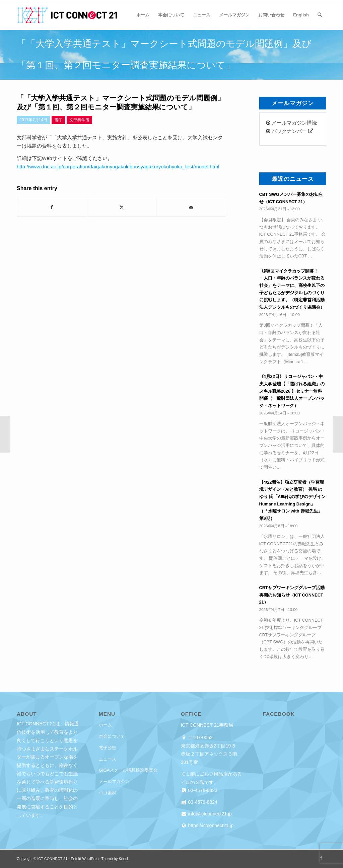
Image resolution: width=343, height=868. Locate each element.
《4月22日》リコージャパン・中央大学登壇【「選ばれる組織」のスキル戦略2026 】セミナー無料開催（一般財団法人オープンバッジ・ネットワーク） (292, 391)
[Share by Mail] (191, 207)
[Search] (320, 15)
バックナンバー (290, 131)
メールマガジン (114, 781)
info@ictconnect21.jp (209, 814)
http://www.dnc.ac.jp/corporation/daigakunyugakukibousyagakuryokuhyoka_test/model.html (118, 167)
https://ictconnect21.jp (210, 825)
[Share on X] (122, 207)
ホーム (105, 725)
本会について (112, 736)
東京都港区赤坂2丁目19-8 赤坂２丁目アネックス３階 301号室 (211, 754)
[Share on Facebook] (52, 207)
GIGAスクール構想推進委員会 (128, 770)
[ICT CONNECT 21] (67, 15)
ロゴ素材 (108, 793)
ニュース (108, 759)
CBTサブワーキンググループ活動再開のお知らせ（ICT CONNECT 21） (292, 595)
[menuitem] (143, 15)
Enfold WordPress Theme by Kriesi (99, 859)
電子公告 (108, 748)
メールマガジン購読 (291, 123)
